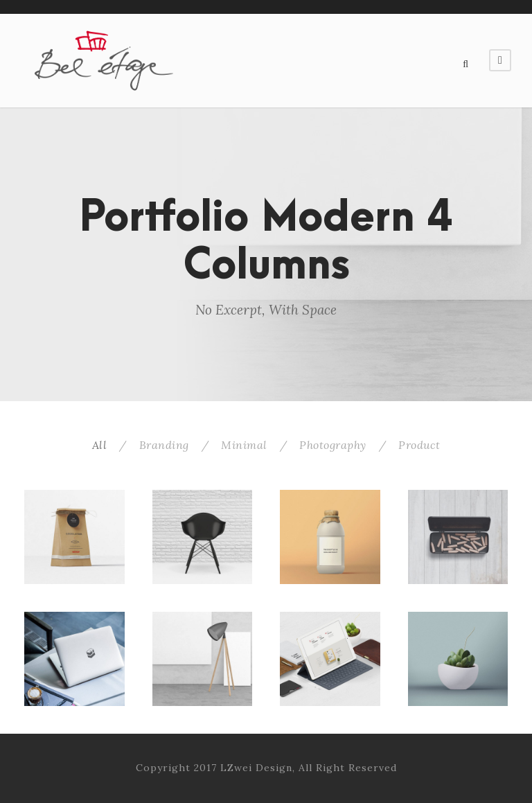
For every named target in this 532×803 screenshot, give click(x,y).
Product (419, 445)
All (100, 445)
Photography (333, 445)
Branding (164, 445)
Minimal (244, 445)
